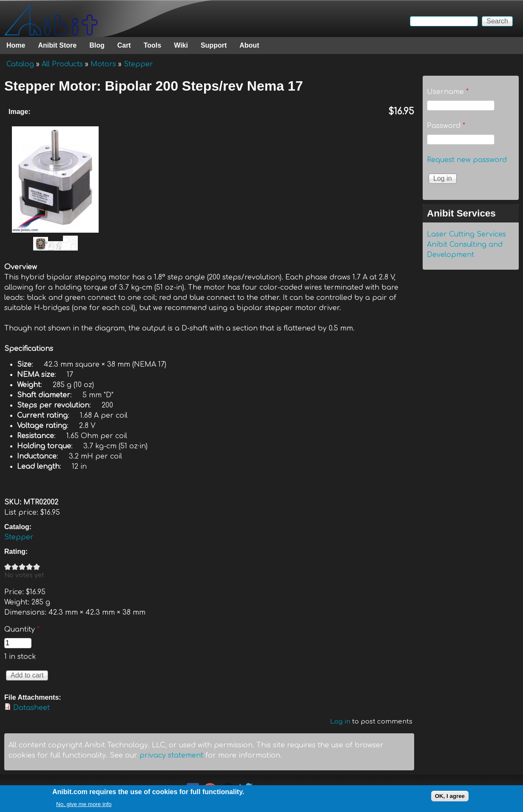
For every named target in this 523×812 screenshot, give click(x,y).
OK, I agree (450, 798)
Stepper (138, 64)
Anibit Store (57, 45)
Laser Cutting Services (466, 234)
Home (16, 45)
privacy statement (171, 755)
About (249, 45)
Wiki (181, 45)
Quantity (22, 630)
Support (214, 45)
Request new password (467, 160)
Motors (103, 64)
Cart (124, 45)
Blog (97, 45)
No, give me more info (84, 806)
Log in (340, 722)
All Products (62, 64)
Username (448, 92)
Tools (152, 45)
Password (446, 126)
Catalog (20, 64)
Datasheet (31, 708)
